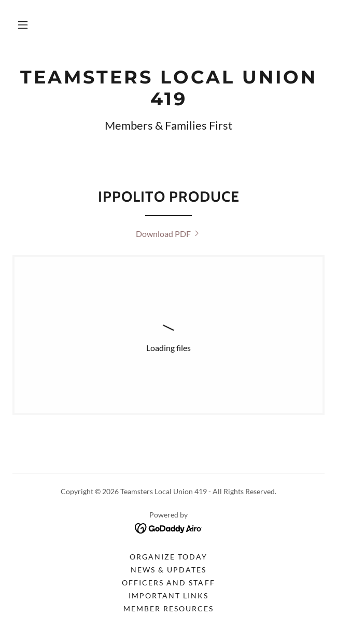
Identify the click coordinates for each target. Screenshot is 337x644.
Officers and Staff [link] (168, 583)
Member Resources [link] (168, 608)
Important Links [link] (168, 596)
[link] (168, 88)
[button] (23, 25)
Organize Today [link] (168, 557)
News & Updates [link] (168, 570)
